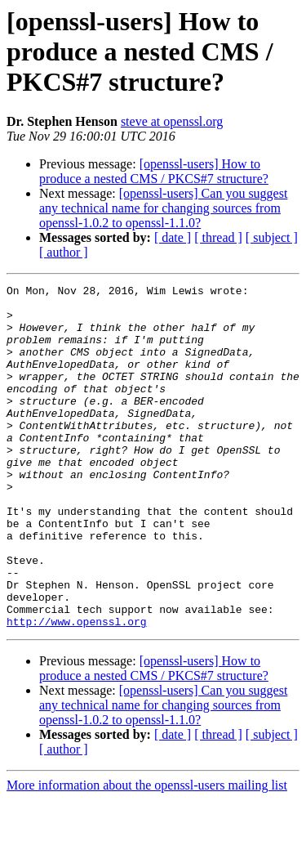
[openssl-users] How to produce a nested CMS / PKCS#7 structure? (154, 171)
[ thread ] (218, 237)
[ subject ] (272, 237)
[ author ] (64, 252)
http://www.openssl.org (77, 690)
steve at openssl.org (172, 121)
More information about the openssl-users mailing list (147, 854)
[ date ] (173, 237)
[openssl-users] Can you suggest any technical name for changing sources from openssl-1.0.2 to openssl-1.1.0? (163, 208)
